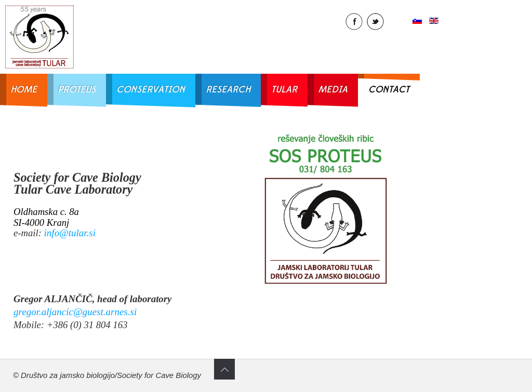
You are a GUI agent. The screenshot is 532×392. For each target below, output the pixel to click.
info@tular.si (70, 233)
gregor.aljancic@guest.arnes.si (75, 312)
